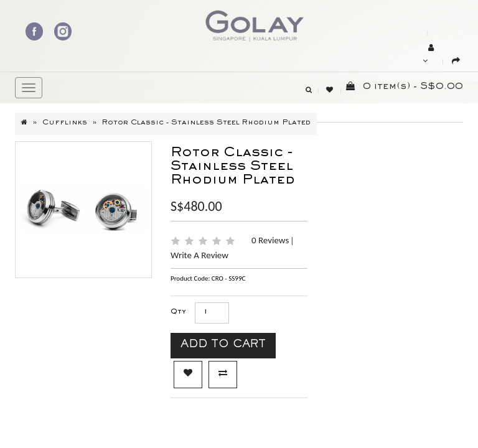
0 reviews (271, 240)
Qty (178, 312)
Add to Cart (223, 346)
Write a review (199, 255)
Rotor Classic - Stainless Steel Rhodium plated (206, 123)
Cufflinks (65, 123)
